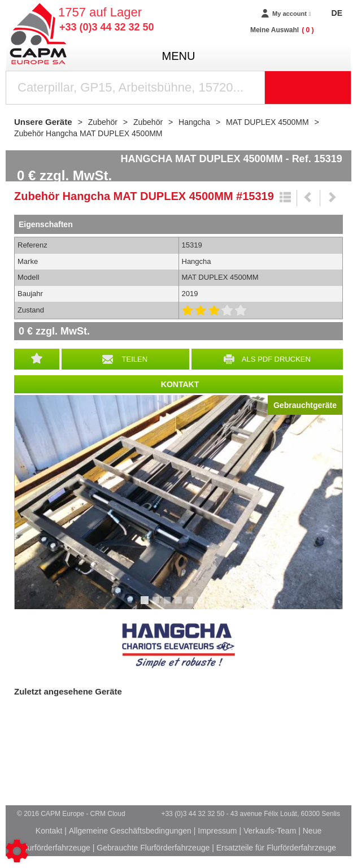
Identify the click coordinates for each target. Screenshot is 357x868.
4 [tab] (180, 605)
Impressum (217, 831)
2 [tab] (158, 605)
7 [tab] (214, 605)
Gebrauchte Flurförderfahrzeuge (153, 848)
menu (179, 56)
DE (337, 13)
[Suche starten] (308, 88)
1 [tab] (146, 605)
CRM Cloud (108, 814)
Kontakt (49, 831)
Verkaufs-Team (270, 831)
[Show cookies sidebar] (17, 851)
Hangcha (178, 646)
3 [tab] (169, 605)
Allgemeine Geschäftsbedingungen (130, 831)
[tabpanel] (178, 502)
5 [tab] (191, 605)
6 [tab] (203, 605)
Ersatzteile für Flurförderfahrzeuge (276, 848)
